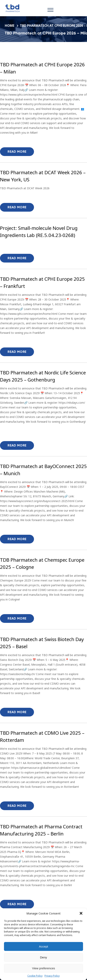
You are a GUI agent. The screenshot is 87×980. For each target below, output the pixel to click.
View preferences (43, 968)
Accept (43, 946)
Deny (43, 957)
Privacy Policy (52, 976)
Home (10, 26)
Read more (17, 152)
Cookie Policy (35, 976)
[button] (81, 913)
